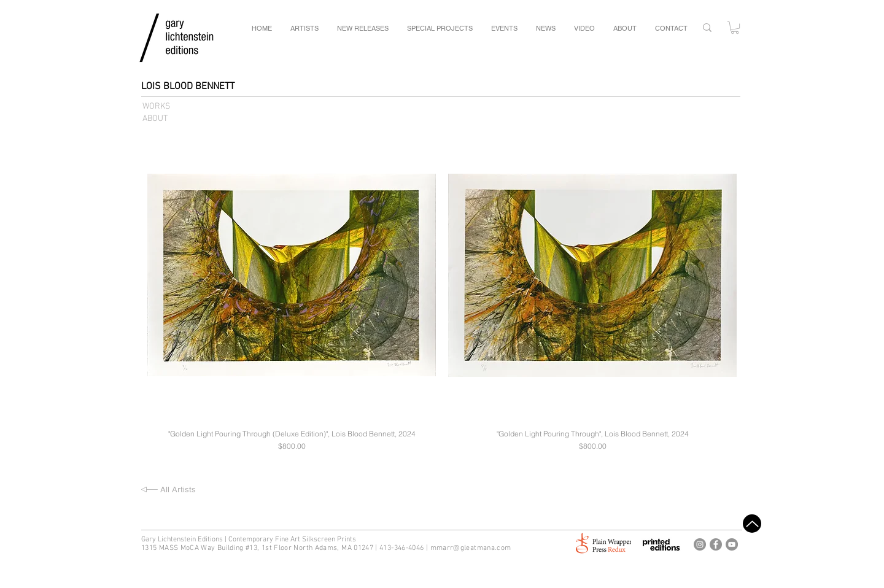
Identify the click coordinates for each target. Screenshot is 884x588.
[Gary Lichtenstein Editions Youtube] (732, 544)
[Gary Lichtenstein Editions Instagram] (700, 544)
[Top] (752, 524)
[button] (735, 28)
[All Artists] (204, 490)
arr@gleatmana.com (477, 548)
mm (437, 548)
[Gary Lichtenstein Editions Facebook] (716, 544)
